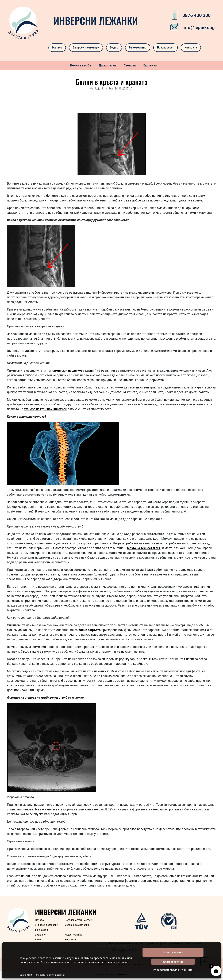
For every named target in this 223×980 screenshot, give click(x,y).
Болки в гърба (81, 65)
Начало (57, 48)
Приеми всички (173, 952)
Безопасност (166, 48)
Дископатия (107, 65)
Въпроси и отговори (86, 48)
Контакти (191, 48)
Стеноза (130, 65)
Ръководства (138, 48)
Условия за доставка (77, 925)
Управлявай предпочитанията (173, 970)
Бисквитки (26, 975)
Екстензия (151, 65)
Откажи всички (173, 962)
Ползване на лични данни (49, 975)
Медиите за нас (74, 935)
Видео (114, 48)
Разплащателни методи (78, 920)
